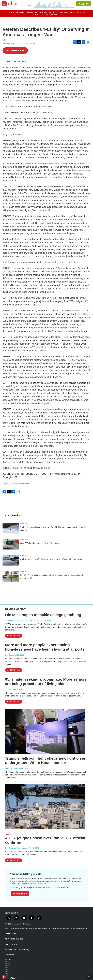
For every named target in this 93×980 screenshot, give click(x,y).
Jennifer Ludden (11, 689)
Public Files (10, 955)
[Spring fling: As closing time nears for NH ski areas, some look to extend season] (11, 528)
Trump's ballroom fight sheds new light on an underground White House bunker (46, 760)
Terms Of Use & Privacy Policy (17, 950)
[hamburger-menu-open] (4, 4)
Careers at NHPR (12, 944)
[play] (4, 977)
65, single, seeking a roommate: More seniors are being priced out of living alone (46, 681)
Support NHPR (20, 894)
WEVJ (7, 967)
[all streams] (90, 977)
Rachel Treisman (12, 768)
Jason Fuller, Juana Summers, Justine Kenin (22, 621)
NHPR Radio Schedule (14, 939)
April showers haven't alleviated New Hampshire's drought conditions (51, 559)
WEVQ (8, 974)
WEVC (8, 961)
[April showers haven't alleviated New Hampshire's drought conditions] (11, 560)
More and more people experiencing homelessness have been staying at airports (45, 647)
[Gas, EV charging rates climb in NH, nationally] (11, 544)
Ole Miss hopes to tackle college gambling (43, 615)
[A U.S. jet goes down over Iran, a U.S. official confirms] (45, 807)
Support (85, 4)
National (9, 834)
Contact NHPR (11, 934)
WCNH (8, 959)
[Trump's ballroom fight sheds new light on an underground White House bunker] (45, 731)
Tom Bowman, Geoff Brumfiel (17, 848)
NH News (24, 523)
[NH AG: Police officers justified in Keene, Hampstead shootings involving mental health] (11, 576)
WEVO (8, 971)
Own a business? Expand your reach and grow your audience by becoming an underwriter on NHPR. (46, 13)
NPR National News (20, 484)
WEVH (8, 965)
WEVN (8, 969)
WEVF (8, 963)
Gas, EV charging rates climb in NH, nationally (41, 543)
